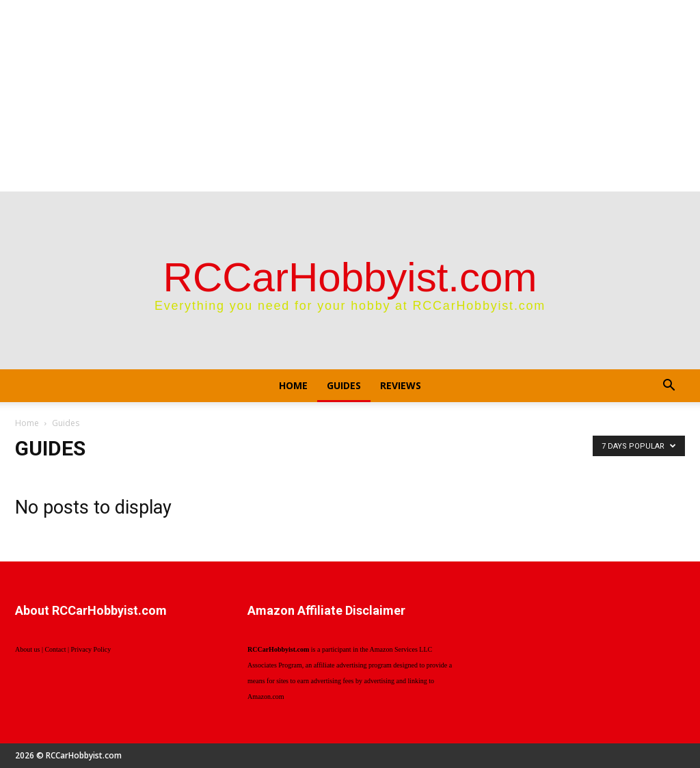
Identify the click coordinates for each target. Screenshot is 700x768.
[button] (669, 387)
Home (293, 385)
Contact (55, 649)
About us (27, 649)
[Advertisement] (350, 96)
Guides (344, 385)
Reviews (401, 385)
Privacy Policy (91, 649)
